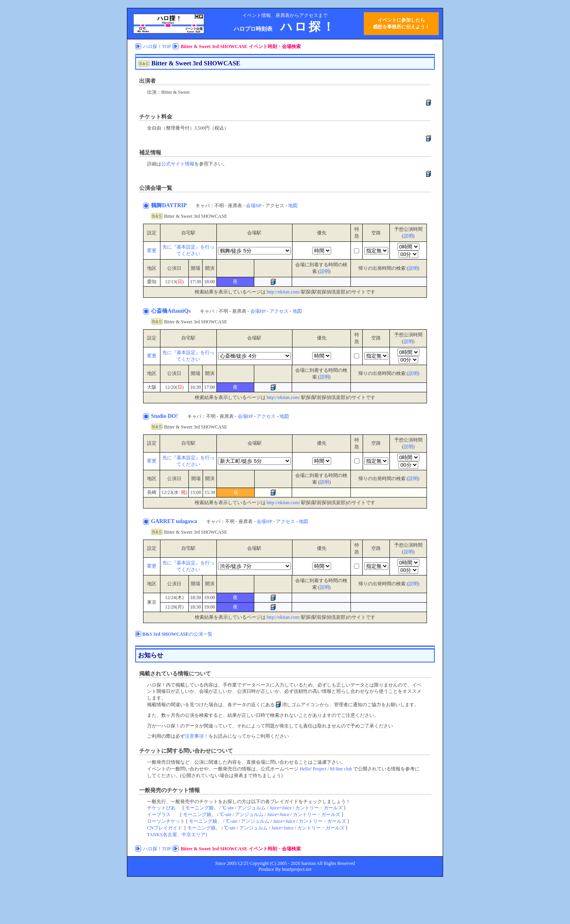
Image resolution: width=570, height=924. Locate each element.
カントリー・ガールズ (319, 808)
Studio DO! (165, 416)
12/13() (174, 282)
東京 (152, 602)
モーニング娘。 (202, 808)
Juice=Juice (281, 808)
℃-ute (228, 808)
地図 (293, 206)
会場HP (254, 206)
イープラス (159, 815)
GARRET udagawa (175, 521)
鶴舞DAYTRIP (169, 205)
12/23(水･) (174, 492)
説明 (408, 236)
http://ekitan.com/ (284, 292)
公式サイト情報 (178, 164)
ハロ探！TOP (157, 46)
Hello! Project (313, 769)
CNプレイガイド (165, 828)
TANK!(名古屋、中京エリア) (177, 835)
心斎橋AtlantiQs (171, 311)
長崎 (152, 492)
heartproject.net (297, 869)
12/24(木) (174, 597)
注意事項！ (197, 736)
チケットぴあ (161, 808)
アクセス (279, 311)
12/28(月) (174, 607)
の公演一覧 (177, 634)
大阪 (152, 387)
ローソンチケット (166, 821)
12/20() (174, 387)
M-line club (341, 769)
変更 (152, 250)
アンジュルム (251, 808)
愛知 (152, 282)
